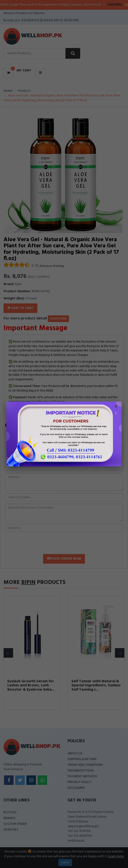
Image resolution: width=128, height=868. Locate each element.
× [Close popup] (116, 407)
